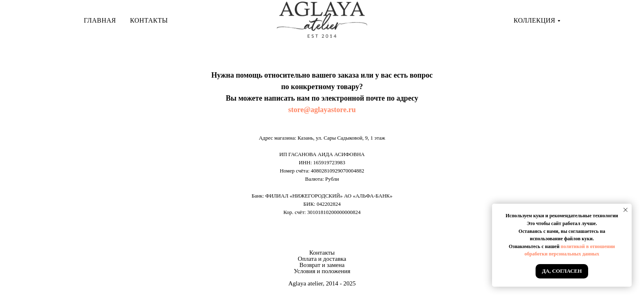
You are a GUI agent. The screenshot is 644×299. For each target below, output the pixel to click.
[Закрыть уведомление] (626, 210)
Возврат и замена (322, 265)
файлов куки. (579, 239)
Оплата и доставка (322, 259)
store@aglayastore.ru (322, 110)
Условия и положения (322, 271)
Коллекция (535, 20)
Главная (100, 20)
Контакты (149, 20)
